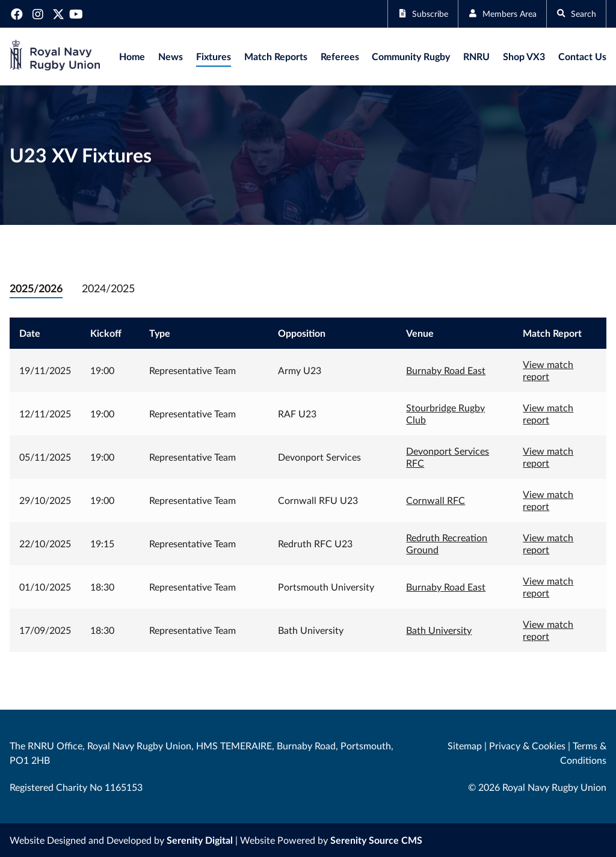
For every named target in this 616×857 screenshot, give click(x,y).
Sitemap (465, 745)
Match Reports (276, 56)
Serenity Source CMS (376, 840)
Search (574, 14)
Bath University (439, 630)
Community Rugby (411, 56)
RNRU (476, 56)
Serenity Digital (200, 840)
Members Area (492, 14)
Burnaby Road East (446, 370)
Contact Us (582, 56)
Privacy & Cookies (527, 745)
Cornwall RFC (436, 500)
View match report (548, 370)
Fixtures (214, 56)
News (171, 56)
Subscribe (405, 14)
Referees (340, 56)
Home (132, 56)
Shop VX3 (524, 56)
